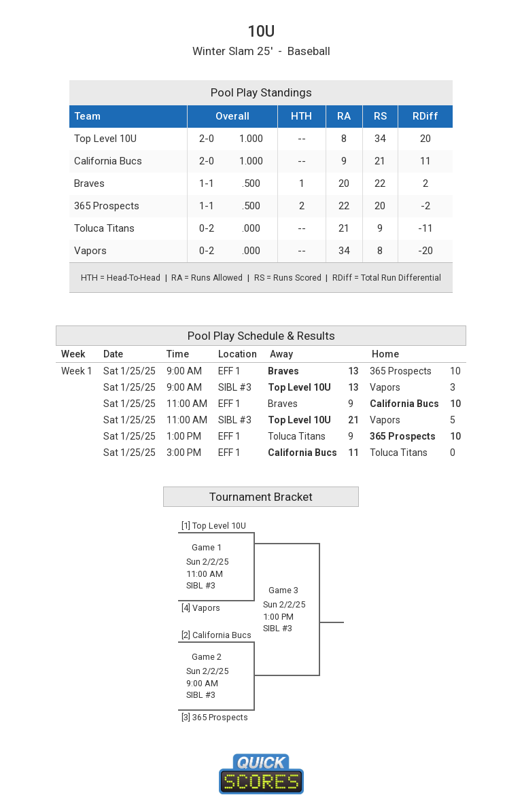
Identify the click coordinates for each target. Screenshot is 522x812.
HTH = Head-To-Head (121, 278)
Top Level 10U (105, 139)
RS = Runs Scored (288, 278)
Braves (89, 183)
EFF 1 (229, 371)
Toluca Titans (104, 228)
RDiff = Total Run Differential (387, 278)
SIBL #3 (235, 387)
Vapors (90, 251)
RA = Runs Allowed (207, 278)
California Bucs (108, 161)
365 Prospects (107, 206)
